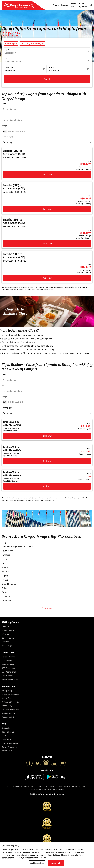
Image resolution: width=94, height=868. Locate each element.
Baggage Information (10, 679)
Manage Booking (8, 657)
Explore (56, 5)
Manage (65, 5)
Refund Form (7, 751)
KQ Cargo (5, 634)
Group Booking (8, 661)
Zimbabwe (6, 601)
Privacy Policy (7, 691)
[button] (32, 44)
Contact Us (6, 728)
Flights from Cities (79, 786)
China (4, 588)
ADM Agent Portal (9, 672)
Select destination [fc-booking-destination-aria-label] (13, 62)
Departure (9, 68)
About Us (74, 5)
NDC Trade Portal (8, 668)
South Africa (7, 551)
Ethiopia (5, 559)
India (4, 563)
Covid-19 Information (10, 747)
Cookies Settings (37, 863)
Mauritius (6, 596)
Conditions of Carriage (10, 694)
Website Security (8, 698)
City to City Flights (63, 786)
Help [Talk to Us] (8, 732)
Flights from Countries (38, 790)
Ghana (5, 567)
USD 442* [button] (11, 34)
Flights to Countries (13, 786)
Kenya (4, 542)
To (6, 59)
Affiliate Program (8, 664)
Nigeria (5, 576)
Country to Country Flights (45, 786)
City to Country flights (56, 790)
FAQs (4, 736)
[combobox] (48, 109)
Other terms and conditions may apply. (41, 290)
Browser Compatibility (10, 702)
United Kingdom (9, 584)
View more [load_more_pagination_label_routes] (47, 608)
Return (51, 68)
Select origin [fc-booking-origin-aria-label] (10, 53)
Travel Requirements (10, 743)
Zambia (5, 592)
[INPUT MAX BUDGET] (49, 131)
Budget (4, 126)
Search (47, 79)
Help (91, 5)
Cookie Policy (7, 706)
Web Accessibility (8, 717)
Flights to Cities (28, 786)
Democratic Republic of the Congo (17, 547)
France (5, 580)
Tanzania (6, 555)
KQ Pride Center (8, 638)
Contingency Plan (8, 713)
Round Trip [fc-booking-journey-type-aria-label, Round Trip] (10, 43)
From (7, 50)
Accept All (56, 863)
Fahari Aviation (8, 642)
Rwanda (5, 572)
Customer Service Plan (10, 709)
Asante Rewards (83, 5)
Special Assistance (9, 676)
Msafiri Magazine (8, 646)
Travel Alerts (6, 739)
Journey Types (7, 137)
